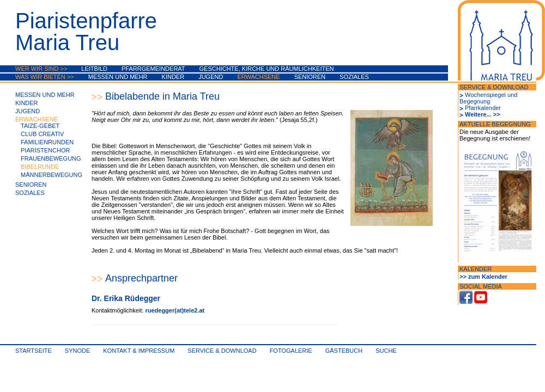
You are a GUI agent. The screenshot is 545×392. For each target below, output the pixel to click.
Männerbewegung (52, 175)
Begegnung (475, 101)
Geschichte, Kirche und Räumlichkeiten (267, 69)
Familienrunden (47, 142)
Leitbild (94, 69)
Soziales (354, 77)
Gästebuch (344, 351)
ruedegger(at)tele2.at (175, 310)
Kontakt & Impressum (139, 351)
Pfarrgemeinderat (153, 69)
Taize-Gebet (40, 126)
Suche (386, 351)
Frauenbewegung (51, 158)
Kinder (173, 77)
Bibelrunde (40, 167)
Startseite (34, 351)
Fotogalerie (291, 351)
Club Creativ (42, 134)
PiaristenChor (45, 150)
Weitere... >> (483, 114)
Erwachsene (258, 77)
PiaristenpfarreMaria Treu (86, 32)
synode (77, 351)
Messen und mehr (118, 77)
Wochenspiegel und (491, 95)
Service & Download (222, 351)
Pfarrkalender (483, 108)
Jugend (211, 77)
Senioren (310, 77)
